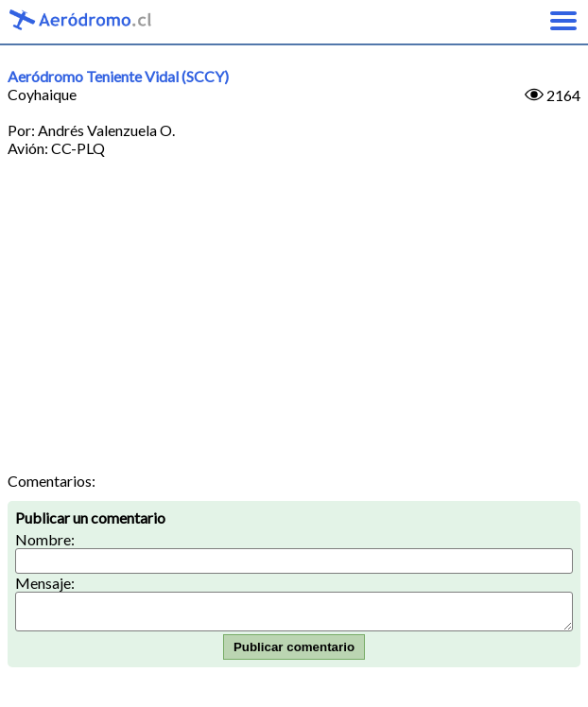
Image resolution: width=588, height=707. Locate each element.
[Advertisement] (294, 330)
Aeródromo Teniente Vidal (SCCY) (118, 76)
